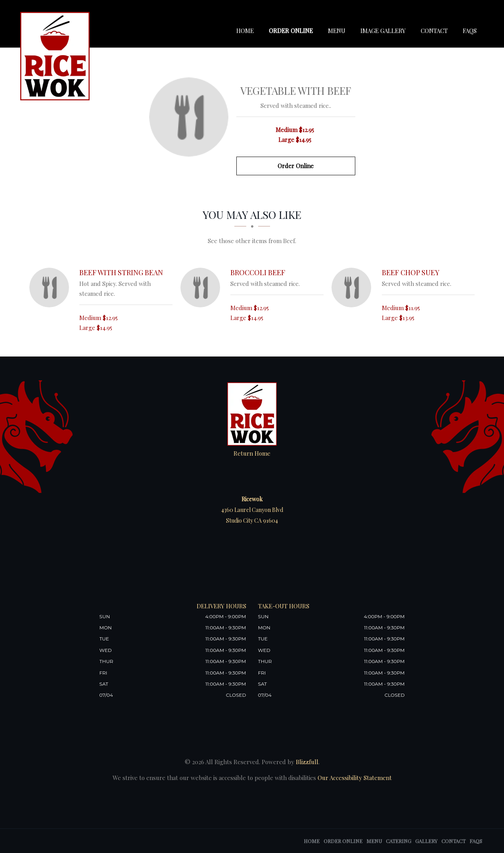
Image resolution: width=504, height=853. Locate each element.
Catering (399, 841)
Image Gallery (383, 31)
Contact (434, 31)
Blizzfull (307, 762)
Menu (337, 31)
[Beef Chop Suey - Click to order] (353, 288)
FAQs (470, 31)
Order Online (291, 31)
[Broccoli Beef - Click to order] (202, 288)
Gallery (426, 841)
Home (245, 31)
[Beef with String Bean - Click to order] (51, 288)
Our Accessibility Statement (354, 778)
